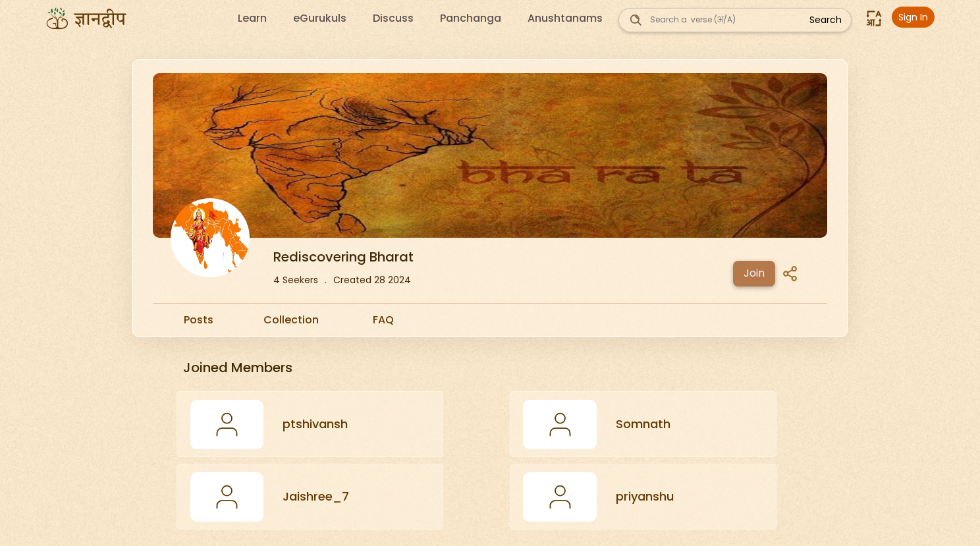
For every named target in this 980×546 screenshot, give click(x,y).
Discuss (393, 18)
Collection (291, 320)
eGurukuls (320, 18)
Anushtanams (565, 18)
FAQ (383, 320)
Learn (252, 18)
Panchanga (471, 18)
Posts (199, 320)
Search (826, 20)
